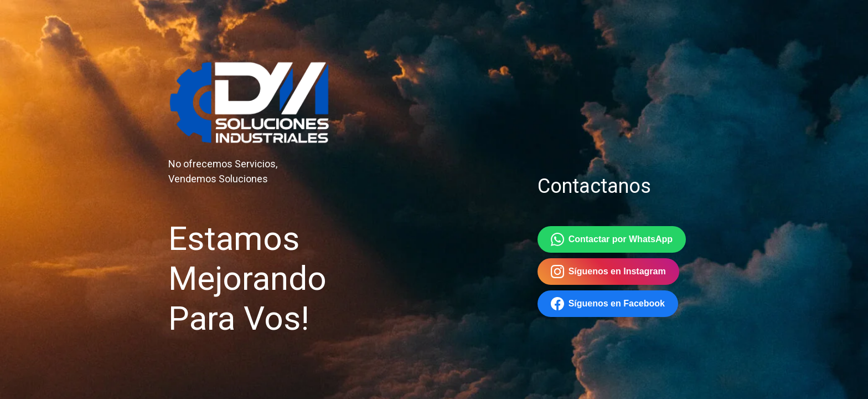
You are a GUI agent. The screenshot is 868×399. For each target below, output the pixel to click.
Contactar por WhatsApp (612, 239)
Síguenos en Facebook (608, 304)
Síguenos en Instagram (608, 272)
